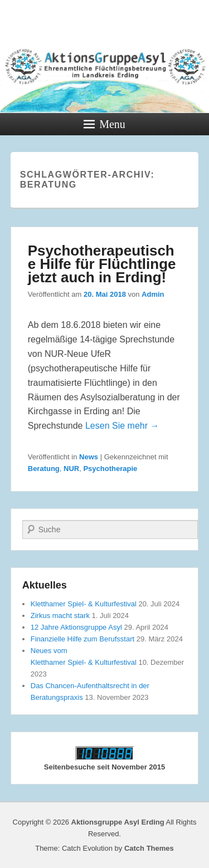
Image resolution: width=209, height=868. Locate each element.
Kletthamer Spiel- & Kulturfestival (84, 604)
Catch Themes (149, 848)
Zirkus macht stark (60, 616)
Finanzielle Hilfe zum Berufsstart (82, 639)
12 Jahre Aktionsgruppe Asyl (76, 627)
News (89, 457)
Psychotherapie (110, 469)
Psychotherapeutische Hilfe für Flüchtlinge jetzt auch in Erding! (102, 264)
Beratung (44, 469)
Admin (153, 294)
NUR (71, 469)
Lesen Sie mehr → (122, 426)
